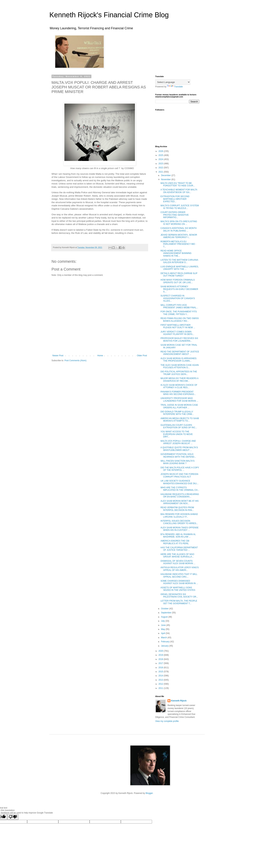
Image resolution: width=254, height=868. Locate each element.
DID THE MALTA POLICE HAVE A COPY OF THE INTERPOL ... (180, 469)
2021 (161, 172)
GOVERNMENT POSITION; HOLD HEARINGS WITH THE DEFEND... (178, 455)
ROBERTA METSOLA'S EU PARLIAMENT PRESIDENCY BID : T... (178, 244)
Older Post (142, 356)
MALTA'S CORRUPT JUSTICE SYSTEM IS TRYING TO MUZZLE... (180, 207)
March (164, 638)
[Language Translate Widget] (173, 82)
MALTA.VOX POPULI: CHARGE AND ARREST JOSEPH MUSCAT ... (178, 442)
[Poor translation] (13, 817)
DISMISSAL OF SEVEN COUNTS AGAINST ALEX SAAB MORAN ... (178, 562)
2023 (161, 164)
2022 (161, 168)
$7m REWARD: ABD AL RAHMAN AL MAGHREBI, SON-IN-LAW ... (178, 536)
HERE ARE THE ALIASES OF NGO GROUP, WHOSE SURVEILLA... (177, 555)
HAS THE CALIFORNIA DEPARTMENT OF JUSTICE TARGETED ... (179, 549)
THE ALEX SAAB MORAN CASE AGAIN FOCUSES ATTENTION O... (180, 366)
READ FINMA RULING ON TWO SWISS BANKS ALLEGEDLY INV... (180, 320)
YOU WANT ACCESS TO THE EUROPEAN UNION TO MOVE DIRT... (177, 434)
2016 (161, 668)
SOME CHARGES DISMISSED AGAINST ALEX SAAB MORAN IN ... (179, 582)
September (167, 613)
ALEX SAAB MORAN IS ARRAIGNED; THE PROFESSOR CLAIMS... (179, 360)
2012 (161, 684)
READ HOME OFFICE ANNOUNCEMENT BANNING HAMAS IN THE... (176, 253)
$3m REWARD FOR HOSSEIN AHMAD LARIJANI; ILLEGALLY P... (179, 515)
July (163, 621)
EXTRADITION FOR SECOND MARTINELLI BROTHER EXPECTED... (175, 199)
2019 (161, 655)
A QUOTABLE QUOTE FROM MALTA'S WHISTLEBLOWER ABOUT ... (179, 449)
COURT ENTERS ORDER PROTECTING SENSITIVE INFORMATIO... (175, 215)
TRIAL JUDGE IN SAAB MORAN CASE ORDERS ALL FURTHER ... (179, 406)
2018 (161, 659)
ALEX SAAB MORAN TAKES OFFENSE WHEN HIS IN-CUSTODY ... (180, 529)
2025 (161, 155)
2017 (161, 663)
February (166, 642)
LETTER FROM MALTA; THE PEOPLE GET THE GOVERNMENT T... (179, 602)
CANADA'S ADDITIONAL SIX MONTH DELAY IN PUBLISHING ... (179, 229)
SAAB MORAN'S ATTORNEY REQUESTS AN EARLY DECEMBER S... (179, 289)
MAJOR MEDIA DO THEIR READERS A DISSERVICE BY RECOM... (179, 380)
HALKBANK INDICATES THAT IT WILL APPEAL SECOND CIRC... (179, 575)
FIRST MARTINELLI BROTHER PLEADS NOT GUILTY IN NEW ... (178, 326)
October (165, 609)
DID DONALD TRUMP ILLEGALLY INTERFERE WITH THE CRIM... (177, 413)
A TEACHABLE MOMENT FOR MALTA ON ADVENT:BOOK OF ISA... (179, 191)
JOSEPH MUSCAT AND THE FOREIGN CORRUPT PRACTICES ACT (179, 475)
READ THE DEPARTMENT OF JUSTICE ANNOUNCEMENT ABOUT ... (180, 353)
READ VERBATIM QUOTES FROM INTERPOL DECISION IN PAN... (177, 509)
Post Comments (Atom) (75, 361)
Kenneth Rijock (179, 701)
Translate (175, 87)
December (166, 175)
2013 (161, 680)
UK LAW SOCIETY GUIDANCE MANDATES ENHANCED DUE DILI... (179, 482)
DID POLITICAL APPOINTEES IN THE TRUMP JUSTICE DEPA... (179, 373)
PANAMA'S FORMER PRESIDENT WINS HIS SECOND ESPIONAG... (178, 393)
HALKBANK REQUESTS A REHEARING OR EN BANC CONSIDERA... (180, 495)
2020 (161, 651)
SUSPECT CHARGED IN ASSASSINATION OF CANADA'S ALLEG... (178, 298)
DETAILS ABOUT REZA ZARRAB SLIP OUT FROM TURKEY (179, 275)
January (165, 646)
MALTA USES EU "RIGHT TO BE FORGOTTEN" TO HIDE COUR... (178, 184)
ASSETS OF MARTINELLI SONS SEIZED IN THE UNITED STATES (178, 589)
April (163, 633)
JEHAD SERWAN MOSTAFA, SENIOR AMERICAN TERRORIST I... (179, 236)
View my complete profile (167, 721)
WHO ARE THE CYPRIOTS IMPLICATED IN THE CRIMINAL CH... (180, 489)
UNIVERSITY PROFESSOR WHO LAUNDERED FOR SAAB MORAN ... (179, 400)
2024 (161, 159)
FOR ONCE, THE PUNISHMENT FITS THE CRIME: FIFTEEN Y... (179, 313)
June (164, 625)
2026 (161, 151)
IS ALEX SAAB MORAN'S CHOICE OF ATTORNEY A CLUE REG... (179, 386)
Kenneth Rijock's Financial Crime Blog (109, 15)
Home (100, 356)
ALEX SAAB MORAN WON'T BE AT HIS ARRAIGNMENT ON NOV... (180, 502)
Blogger (149, 793)
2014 (161, 676)
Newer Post (58, 356)
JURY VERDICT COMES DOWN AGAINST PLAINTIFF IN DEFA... (177, 333)
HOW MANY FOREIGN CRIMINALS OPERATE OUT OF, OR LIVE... (178, 281)
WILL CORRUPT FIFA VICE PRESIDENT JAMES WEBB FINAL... (179, 306)
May (163, 629)
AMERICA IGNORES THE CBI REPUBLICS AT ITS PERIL (175, 542)
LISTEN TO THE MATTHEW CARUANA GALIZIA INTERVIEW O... (179, 261)
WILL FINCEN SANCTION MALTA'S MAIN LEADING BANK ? (178, 462)
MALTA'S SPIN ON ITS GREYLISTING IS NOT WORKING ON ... (179, 223)
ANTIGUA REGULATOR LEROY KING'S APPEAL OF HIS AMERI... (180, 569)
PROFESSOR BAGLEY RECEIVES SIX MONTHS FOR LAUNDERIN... (179, 340)
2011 (161, 688)
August (165, 617)
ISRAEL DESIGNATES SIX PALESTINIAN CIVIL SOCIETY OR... (179, 596)
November (166, 179)
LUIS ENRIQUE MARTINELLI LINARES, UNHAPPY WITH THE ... (180, 268)
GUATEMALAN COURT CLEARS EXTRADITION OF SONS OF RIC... (179, 426)
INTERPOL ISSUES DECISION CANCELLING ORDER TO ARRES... (179, 522)
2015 (161, 672)
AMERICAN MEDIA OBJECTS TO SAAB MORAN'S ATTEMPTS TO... (180, 420)
